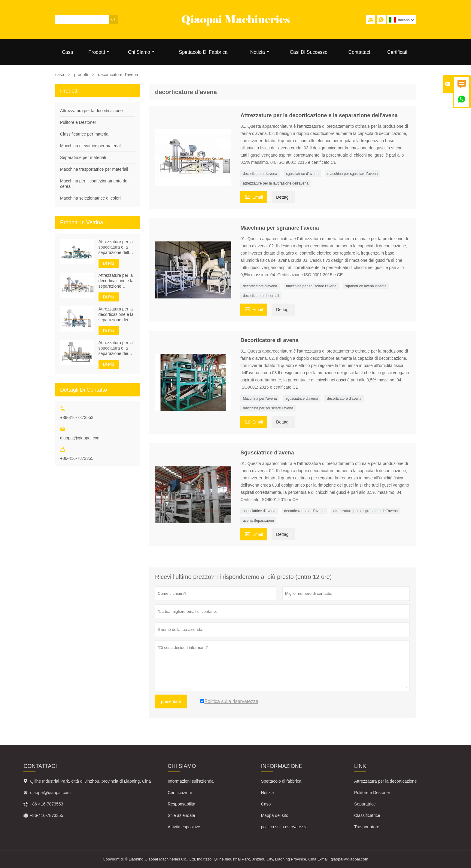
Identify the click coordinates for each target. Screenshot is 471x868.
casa (60, 75)
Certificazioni (180, 793)
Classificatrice (367, 815)
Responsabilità (181, 804)
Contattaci (359, 52)
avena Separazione (258, 521)
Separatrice (365, 804)
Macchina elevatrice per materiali (91, 146)
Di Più (109, 263)
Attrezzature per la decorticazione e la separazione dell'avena (116, 281)
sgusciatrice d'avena (302, 174)
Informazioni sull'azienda (191, 781)
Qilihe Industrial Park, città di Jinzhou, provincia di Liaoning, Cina (90, 781)
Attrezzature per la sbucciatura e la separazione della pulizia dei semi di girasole (116, 247)
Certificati (397, 52)
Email (254, 196)
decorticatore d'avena (260, 174)
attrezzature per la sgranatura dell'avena (366, 511)
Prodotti (99, 52)
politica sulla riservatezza (284, 827)
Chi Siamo (141, 52)
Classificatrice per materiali (85, 134)
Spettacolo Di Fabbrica (203, 52)
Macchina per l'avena (260, 399)
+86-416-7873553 (77, 417)
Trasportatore (367, 827)
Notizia (260, 52)
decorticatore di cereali (261, 296)
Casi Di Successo (309, 52)
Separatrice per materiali (83, 157)
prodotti (81, 75)
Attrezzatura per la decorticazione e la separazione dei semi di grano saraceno (116, 315)
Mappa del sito (275, 815)
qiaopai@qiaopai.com (80, 438)
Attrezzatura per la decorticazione (91, 111)
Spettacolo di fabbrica (281, 781)
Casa (67, 52)
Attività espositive (184, 827)
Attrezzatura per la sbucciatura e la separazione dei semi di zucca (116, 348)
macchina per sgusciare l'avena (353, 174)
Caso (266, 804)
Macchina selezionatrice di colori (90, 198)
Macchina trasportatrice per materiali (94, 169)
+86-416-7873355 (77, 458)
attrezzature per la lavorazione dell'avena (275, 183)
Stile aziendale (181, 815)
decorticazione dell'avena (304, 511)
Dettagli (283, 197)
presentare (171, 701)
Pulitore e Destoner (78, 122)
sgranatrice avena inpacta (366, 286)
